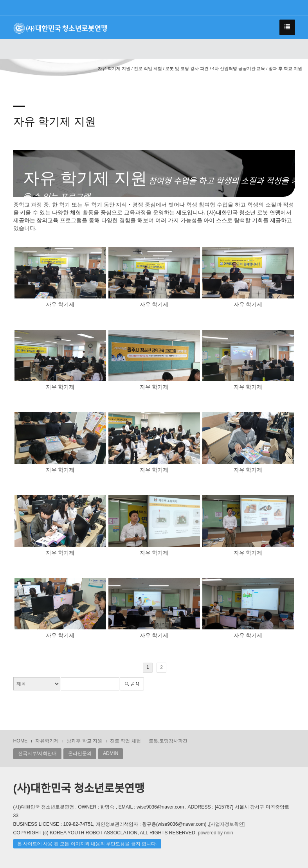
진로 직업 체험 (125, 741)
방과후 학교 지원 (84, 741)
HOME (21, 741)
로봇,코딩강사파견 (168, 741)
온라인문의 (80, 753)
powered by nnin (216, 833)
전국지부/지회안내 (37, 753)
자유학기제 (47, 741)
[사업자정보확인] (227, 824)
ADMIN (111, 753)
